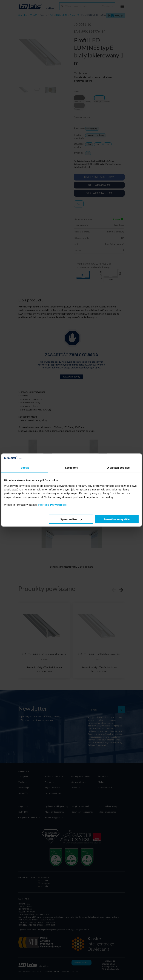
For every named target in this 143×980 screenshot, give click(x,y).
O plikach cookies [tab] (118, 468)
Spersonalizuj (71, 519)
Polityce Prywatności (53, 505)
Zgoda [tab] (25, 468)
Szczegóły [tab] (71, 468)
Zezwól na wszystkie (117, 519)
